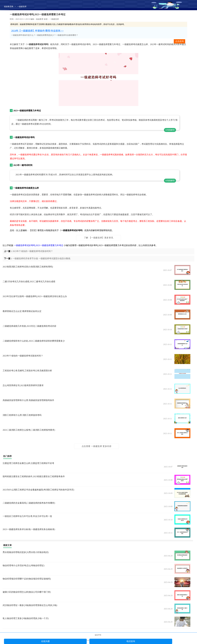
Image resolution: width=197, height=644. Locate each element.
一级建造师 (22, 7)
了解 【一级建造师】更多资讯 (99, 238)
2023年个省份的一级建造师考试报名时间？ (33, 251)
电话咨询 (131, 641)
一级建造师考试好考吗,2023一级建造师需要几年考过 (38, 245)
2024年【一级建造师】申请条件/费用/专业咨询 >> (37, 31)
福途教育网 (9, 7)
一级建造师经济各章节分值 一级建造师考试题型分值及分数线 (41, 258)
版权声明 (98, 635)
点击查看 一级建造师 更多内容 (97, 446)
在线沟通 (45, 641)
